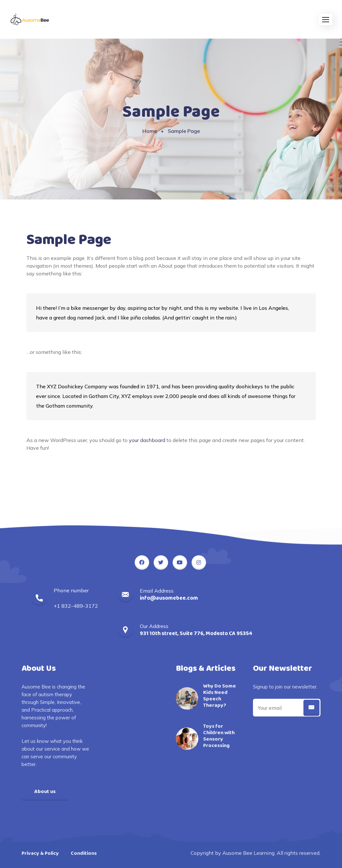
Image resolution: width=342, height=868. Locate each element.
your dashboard (147, 440)
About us (45, 792)
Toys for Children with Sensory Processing (219, 736)
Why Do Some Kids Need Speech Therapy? (220, 696)
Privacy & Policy (40, 853)
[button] (326, 19)
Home (150, 131)
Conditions (84, 853)
